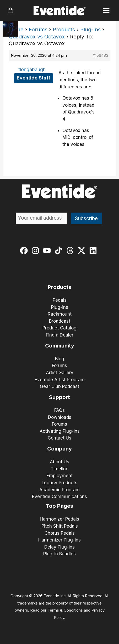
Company (59, 449)
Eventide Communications (59, 497)
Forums (38, 30)
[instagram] (37, 250)
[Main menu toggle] (106, 11)
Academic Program (59, 490)
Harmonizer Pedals (59, 519)
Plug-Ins (90, 30)
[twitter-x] (83, 250)
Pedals (60, 300)
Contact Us (59, 438)
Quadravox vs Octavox (37, 37)
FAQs (59, 410)
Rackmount (60, 314)
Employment (59, 476)
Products (64, 30)
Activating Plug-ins (60, 431)
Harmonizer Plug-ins (59, 540)
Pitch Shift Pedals (60, 526)
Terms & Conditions (65, 610)
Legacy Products (59, 483)
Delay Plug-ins (59, 547)
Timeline (59, 469)
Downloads (60, 417)
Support (59, 397)
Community (60, 346)
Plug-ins (60, 307)
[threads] (71, 250)
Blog (60, 359)
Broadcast (60, 321)
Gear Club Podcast (59, 386)
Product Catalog (59, 328)
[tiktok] (60, 250)
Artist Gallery (60, 373)
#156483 (100, 55)
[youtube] (48, 250)
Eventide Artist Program (60, 380)
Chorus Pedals (60, 533)
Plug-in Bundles (59, 554)
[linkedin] (94, 250)
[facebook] (25, 250)
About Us (59, 462)
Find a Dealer (60, 335)
